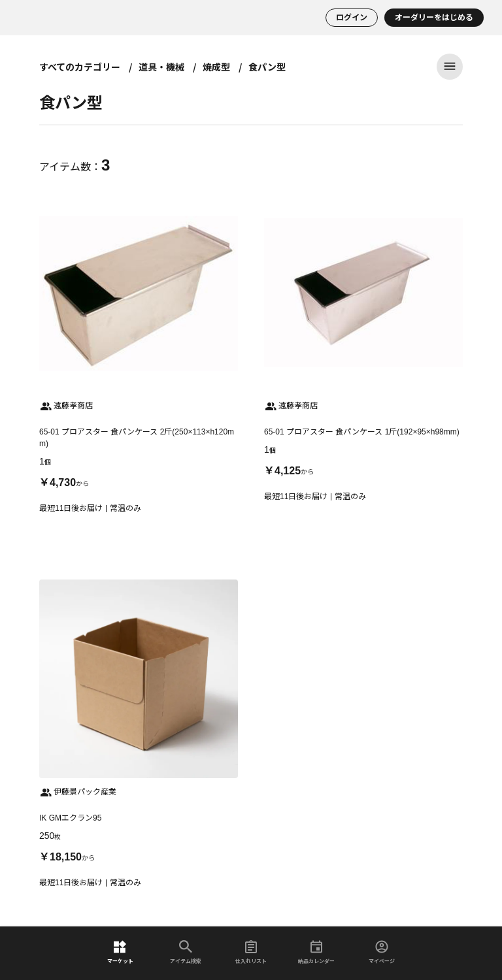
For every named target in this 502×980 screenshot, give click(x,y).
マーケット (120, 952)
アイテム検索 (186, 952)
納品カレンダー (316, 952)
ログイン (352, 18)
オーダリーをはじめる (434, 18)
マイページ (382, 952)
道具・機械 (161, 67)
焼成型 (216, 67)
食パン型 (267, 67)
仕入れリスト (251, 952)
